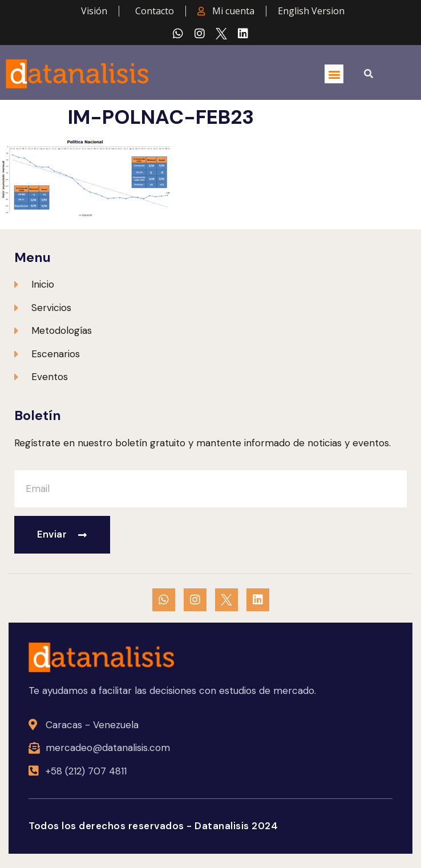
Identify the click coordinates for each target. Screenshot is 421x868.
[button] (334, 74)
